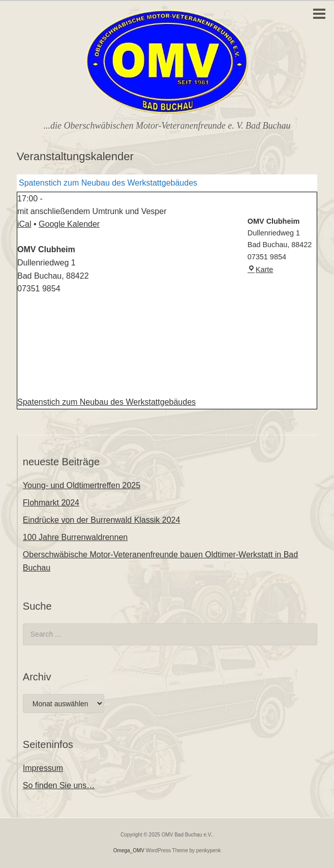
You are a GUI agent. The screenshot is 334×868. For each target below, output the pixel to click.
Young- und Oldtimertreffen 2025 (82, 485)
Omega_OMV (129, 850)
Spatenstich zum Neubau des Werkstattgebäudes (107, 402)
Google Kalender (69, 224)
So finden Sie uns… (59, 785)
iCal (24, 224)
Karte (260, 270)
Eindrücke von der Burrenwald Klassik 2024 (102, 520)
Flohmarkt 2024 (51, 503)
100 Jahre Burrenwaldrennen (75, 537)
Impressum (43, 768)
